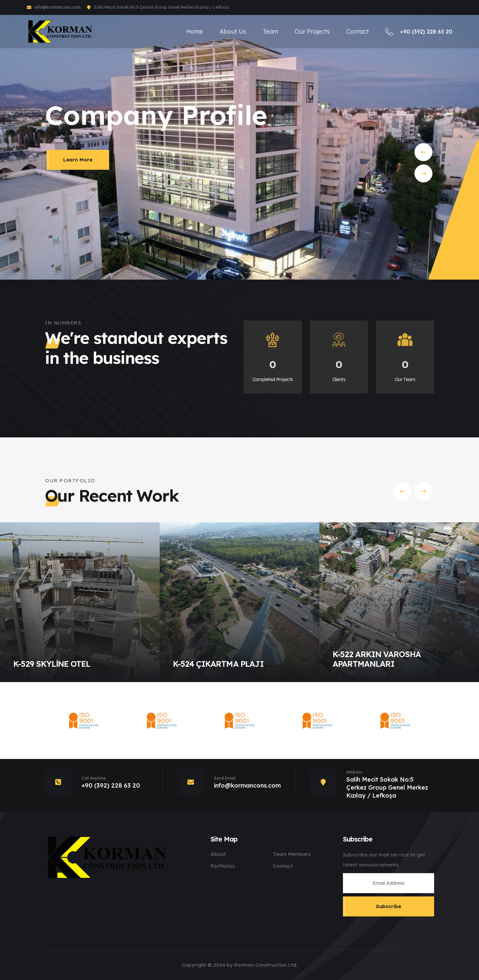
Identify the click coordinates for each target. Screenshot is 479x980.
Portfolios (223, 866)
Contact (358, 31)
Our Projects (312, 31)
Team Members (292, 854)
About (218, 854)
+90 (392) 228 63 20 (419, 32)
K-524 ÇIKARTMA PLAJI (218, 664)
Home (195, 31)
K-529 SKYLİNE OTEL (52, 664)
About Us (233, 31)
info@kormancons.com (58, 7)
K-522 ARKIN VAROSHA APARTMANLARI (377, 659)
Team (270, 31)
